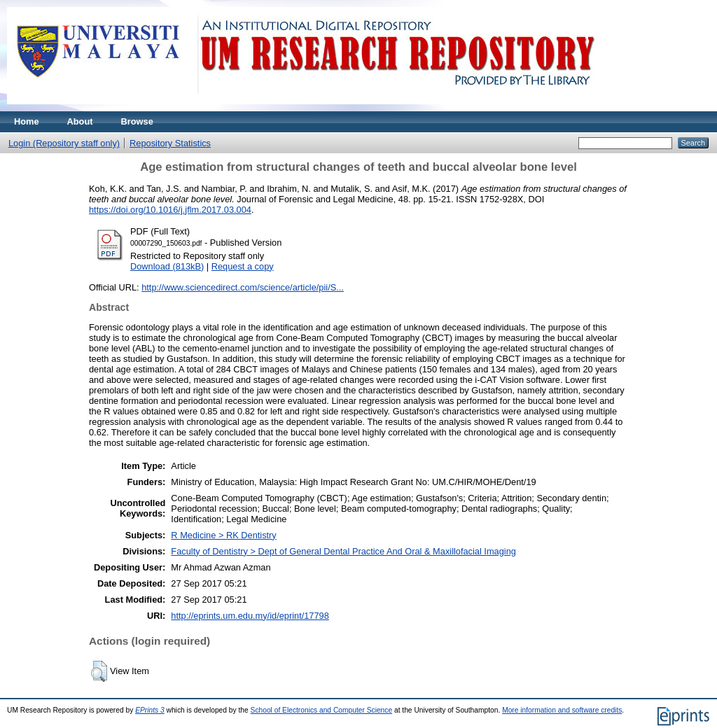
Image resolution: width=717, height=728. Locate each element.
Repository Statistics (170, 143)
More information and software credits (562, 710)
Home (27, 121)
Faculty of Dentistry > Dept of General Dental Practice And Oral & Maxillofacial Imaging (343, 551)
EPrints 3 (150, 710)
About (80, 121)
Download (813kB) (167, 266)
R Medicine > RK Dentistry (223, 535)
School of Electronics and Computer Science (322, 710)
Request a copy (243, 266)
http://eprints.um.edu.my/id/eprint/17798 (250, 616)
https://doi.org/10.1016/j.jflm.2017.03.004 (170, 210)
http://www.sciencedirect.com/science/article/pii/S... (243, 287)
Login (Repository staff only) (64, 143)
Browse (137, 121)
